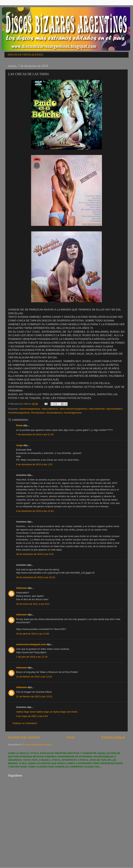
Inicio (71, 737)
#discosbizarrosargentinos (74, 409)
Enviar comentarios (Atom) (37, 745)
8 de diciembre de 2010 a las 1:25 (34, 464)
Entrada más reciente (24, 737)
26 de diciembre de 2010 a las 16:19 (35, 577)
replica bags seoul (26, 712)
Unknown (22, 588)
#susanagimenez (73, 413)
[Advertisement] (35, 834)
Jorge (19, 445)
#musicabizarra (54, 413)
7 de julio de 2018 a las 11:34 (32, 657)
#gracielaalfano (114, 409)
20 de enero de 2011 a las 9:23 (33, 604)
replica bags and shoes (65, 712)
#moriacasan (38, 413)
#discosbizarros (50, 409)
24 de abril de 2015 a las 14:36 (33, 634)
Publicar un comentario (25, 723)
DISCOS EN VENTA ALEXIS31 (26, 55)
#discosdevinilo (97, 409)
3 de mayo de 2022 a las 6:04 (32, 716)
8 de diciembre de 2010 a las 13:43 (35, 511)
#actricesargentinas (30, 409)
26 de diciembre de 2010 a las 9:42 (35, 554)
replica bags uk (44, 712)
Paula (19, 425)
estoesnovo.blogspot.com (31, 644)
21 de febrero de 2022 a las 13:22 (34, 677)
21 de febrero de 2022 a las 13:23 (34, 696)
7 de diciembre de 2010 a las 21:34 (35, 434)
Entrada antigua (113, 737)
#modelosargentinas (19, 413)
